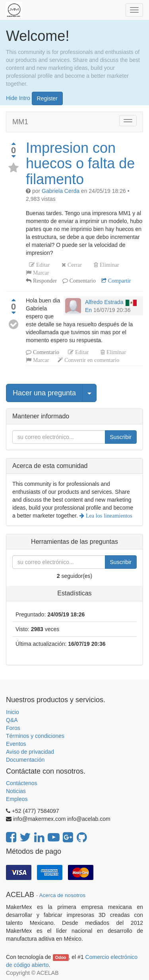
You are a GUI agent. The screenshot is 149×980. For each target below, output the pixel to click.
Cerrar (74, 265)
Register (47, 98)
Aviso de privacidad (30, 752)
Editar (42, 265)
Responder (44, 281)
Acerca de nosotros (62, 895)
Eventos (16, 744)
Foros (13, 728)
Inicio (13, 712)
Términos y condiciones (35, 736)
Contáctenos (22, 783)
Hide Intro (18, 98)
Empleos (17, 799)
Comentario (82, 281)
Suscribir (121, 437)
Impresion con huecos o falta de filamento (80, 164)
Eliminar (109, 265)
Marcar (40, 273)
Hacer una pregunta (44, 393)
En (88, 310)
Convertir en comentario (91, 360)
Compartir (119, 281)
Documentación (25, 760)
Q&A (12, 720)
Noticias (16, 791)
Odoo (61, 957)
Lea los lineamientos (108, 516)
